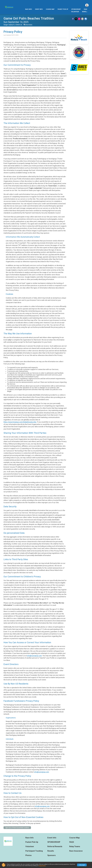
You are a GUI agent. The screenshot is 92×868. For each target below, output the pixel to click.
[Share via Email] (82, 19)
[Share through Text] (86, 19)
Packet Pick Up (63, 9)
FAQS (85, 9)
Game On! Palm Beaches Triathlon (29, 18)
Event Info (39, 9)
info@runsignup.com (34, 656)
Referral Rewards (55, 847)
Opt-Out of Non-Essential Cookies (17, 828)
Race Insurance (76, 851)
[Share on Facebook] (73, 19)
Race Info (29, 9)
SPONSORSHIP (76, 9)
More (84, 12)
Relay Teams (75, 847)
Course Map (50, 9)
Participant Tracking (34, 851)
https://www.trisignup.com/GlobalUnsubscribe (20, 422)
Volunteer (75, 12)
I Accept (82, 865)
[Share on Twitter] (76, 19)
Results (51, 851)
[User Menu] (87, 5)
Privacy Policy (42, 866)
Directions (29, 25)
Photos (28, 855)
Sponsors (52, 855)
